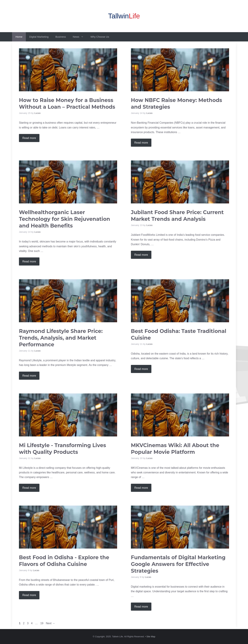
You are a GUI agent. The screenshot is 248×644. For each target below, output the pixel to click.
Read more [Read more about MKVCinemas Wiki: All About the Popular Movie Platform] (141, 488)
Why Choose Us (100, 37)
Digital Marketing (39, 37)
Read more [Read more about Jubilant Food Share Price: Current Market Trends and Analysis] (141, 255)
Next (50, 623)
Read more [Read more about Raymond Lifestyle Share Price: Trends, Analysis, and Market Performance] (29, 376)
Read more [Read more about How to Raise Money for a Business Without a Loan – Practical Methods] (29, 138)
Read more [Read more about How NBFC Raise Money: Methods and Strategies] (141, 143)
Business (61, 37)
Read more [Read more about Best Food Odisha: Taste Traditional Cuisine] (141, 369)
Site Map (151, 637)
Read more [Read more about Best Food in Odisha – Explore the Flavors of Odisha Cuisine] (29, 595)
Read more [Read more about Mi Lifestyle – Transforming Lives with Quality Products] (29, 488)
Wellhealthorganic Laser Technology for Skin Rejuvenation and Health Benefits (64, 219)
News (80, 37)
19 (42, 623)
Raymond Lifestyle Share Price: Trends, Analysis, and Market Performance (61, 338)
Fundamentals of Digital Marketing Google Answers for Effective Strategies (178, 564)
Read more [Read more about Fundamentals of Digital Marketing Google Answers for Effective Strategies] (141, 607)
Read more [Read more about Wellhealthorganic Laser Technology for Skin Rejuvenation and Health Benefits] (29, 261)
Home (19, 37)
